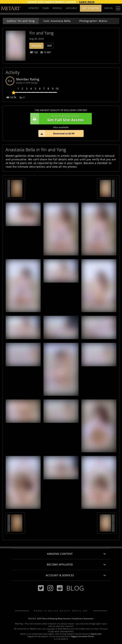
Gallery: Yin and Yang (21, 21)
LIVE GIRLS (71, 8)
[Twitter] (41, 588)
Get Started (91, 8)
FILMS (46, 8)
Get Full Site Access (60, 119)
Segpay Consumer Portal (83, 636)
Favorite (36, 46)
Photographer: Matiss (93, 21)
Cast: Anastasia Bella (57, 21)
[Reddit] (60, 588)
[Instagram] (50, 588)
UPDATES (34, 8)
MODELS (57, 8)
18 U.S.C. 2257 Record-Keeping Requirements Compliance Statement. (61, 619)
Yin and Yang (41, 33)
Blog (75, 588)
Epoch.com (96, 634)
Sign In (108, 8)
